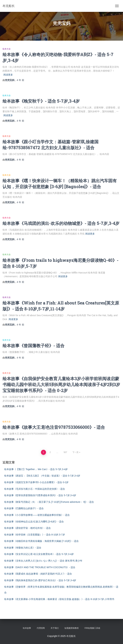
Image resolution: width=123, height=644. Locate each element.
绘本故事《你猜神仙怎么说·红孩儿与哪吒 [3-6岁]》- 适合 (34, 522)
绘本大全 (7, 49)
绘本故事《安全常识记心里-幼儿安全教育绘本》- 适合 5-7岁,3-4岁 (39, 554)
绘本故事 (27, 628)
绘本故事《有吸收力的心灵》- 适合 (23, 548)
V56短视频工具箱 (92, 628)
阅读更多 (8, 75)
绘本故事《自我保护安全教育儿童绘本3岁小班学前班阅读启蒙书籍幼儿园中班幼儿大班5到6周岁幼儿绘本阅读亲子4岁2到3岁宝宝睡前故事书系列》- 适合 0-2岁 (61, 384)
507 (65, 452)
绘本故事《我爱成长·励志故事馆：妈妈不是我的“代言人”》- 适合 (38, 574)
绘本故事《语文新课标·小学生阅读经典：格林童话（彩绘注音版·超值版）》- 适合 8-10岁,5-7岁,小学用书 (59, 599)
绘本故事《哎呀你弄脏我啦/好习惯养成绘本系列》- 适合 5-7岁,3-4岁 (40, 495)
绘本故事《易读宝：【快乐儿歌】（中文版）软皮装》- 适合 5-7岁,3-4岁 (42, 476)
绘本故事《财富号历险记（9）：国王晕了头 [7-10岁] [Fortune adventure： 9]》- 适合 (49, 502)
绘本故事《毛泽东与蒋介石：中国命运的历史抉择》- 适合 (35, 489)
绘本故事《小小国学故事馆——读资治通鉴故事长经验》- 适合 (37, 515)
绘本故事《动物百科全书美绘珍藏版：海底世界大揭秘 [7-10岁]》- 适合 (41, 541)
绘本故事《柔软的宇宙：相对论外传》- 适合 (27, 528)
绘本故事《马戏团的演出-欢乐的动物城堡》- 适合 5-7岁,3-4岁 (61, 223)
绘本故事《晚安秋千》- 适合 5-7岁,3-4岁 (41, 101)
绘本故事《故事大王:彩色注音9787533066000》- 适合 (54, 427)
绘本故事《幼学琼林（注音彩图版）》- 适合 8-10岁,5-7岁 (35, 535)
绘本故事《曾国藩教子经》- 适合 (33, 346)
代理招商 (41, 628)
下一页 (75, 452)
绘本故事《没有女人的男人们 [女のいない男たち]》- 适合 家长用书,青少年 (43, 561)
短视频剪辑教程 (72, 628)
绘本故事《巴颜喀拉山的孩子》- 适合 (24, 508)
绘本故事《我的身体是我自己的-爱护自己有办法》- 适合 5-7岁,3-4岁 (40, 580)
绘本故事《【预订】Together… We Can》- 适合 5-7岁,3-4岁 (36, 469)
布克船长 (71, 636)
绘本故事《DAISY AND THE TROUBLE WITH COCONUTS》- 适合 (40, 567)
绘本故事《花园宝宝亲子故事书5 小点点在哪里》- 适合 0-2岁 (36, 482)
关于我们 (55, 628)
